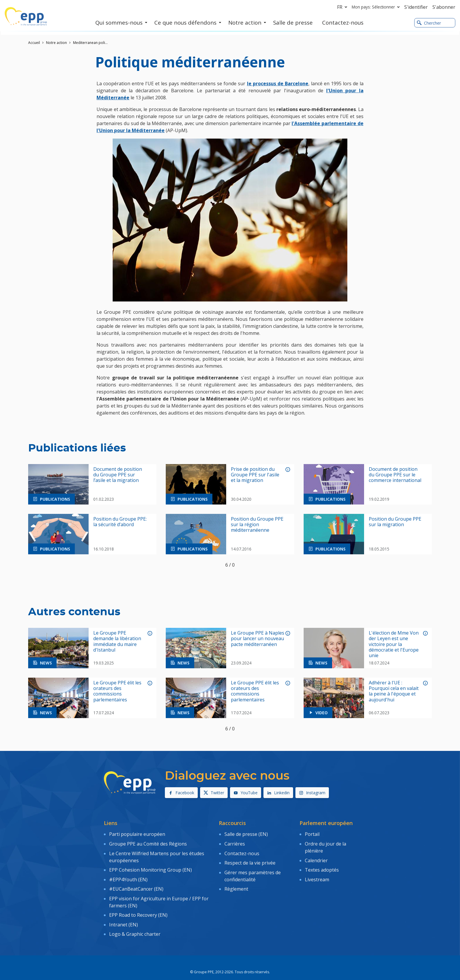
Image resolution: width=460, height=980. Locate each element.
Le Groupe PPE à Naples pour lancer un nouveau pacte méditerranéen (258, 639)
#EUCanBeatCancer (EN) (136, 883)
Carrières (235, 842)
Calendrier (316, 858)
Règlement (236, 883)
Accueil (34, 43)
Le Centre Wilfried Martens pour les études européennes (157, 854)
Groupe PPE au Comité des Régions (148, 842)
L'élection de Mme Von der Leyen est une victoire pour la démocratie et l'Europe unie (394, 644)
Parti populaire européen (137, 834)
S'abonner (444, 7)
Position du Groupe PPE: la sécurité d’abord (120, 522)
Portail (312, 834)
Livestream (317, 875)
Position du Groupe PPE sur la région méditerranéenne (257, 525)
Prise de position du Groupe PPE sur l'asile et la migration (255, 475)
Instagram (312, 793)
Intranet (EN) (124, 915)
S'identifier (416, 7)
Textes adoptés (322, 866)
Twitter (214, 793)
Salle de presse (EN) (246, 834)
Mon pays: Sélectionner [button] (377, 7)
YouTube (246, 793)
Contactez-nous (242, 851)
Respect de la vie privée (250, 859)
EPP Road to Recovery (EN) (138, 907)
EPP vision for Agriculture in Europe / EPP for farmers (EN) (159, 895)
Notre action (56, 43)
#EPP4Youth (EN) (128, 875)
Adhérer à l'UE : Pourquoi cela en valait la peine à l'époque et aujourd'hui (394, 691)
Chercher (429, 23)
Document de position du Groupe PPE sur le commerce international (395, 475)
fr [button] (343, 7)
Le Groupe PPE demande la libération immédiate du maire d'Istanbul (117, 641)
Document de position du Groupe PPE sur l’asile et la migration (118, 475)
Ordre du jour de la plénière (325, 846)
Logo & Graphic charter (135, 924)
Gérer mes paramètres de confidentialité (253, 871)
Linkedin (278, 793)
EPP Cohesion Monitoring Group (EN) (150, 866)
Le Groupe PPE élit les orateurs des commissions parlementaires (117, 691)
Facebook (181, 793)
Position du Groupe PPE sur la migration (395, 522)
